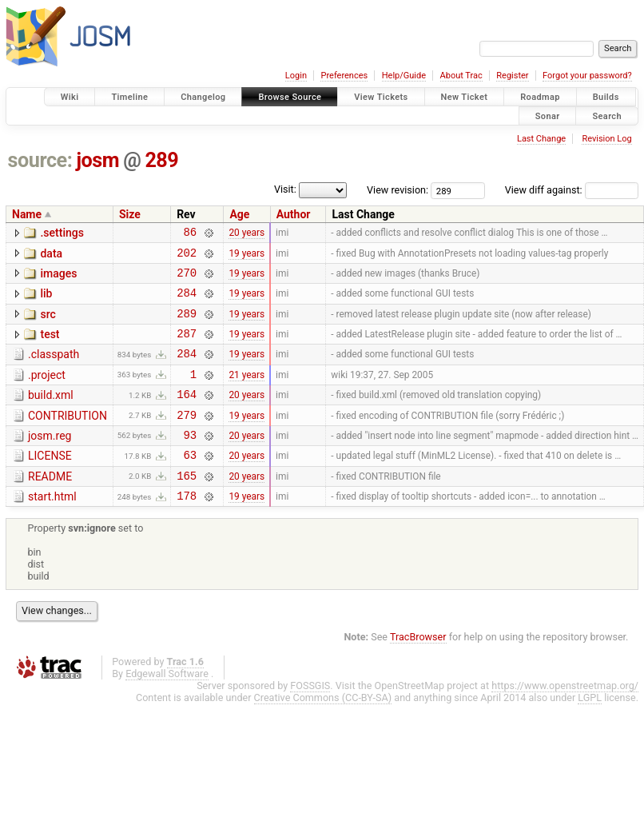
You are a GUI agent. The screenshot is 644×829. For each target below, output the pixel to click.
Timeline (129, 97)
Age (239, 214)
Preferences (344, 76)
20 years (246, 234)
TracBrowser (418, 670)
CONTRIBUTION (68, 437)
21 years (246, 393)
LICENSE (50, 482)
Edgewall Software (167, 707)
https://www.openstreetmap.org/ (565, 719)
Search (607, 116)
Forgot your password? (587, 76)
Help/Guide (404, 76)
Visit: (285, 189)
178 (187, 529)
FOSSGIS (310, 719)
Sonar (548, 116)
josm (97, 160)
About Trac (461, 76)
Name (27, 214)
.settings (62, 233)
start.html (52, 528)
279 (187, 438)
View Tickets (381, 97)
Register (512, 76)
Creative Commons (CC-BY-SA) (323, 731)
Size (130, 214)
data (51, 256)
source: (40, 160)
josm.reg (50, 460)
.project (47, 392)
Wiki (70, 97)
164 (187, 415)
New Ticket (465, 97)
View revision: (398, 190)
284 (187, 302)
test (50, 346)
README (50, 505)
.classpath (54, 369)
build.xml (51, 414)
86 (190, 234)
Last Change (541, 139)
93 (190, 461)
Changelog (203, 97)
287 (187, 347)
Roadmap (540, 97)
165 (187, 506)
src (48, 324)
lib (46, 301)
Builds (606, 97)
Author (294, 214)
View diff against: (572, 190)
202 (187, 257)
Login (296, 76)
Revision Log (606, 139)
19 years (246, 257)
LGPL (590, 731)
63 (190, 483)
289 (161, 160)
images (58, 278)
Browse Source (290, 97)
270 (187, 279)
